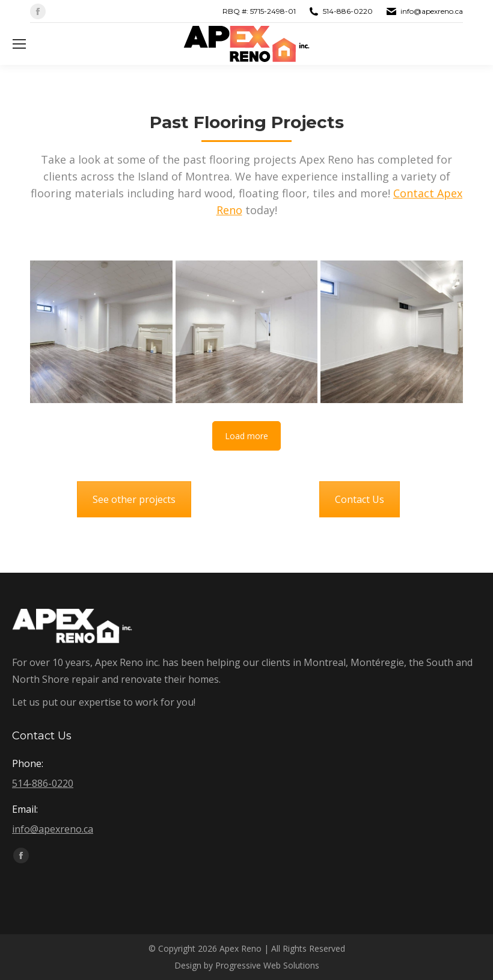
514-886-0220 (348, 11)
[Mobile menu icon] (19, 44)
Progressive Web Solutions (267, 965)
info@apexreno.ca (432, 11)
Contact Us (360, 499)
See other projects (134, 499)
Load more (246, 436)
